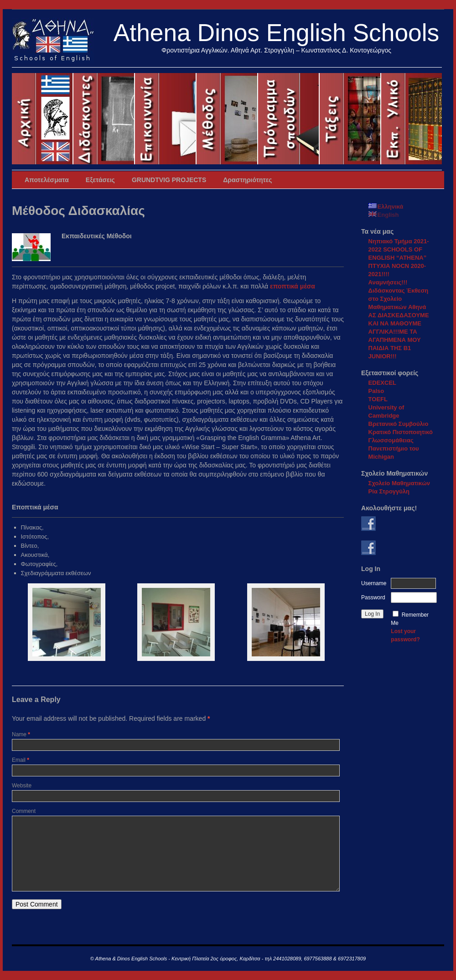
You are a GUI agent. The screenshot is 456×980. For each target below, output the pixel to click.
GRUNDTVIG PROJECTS (169, 180)
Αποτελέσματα (47, 180)
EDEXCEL (382, 383)
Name (21, 734)
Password (373, 597)
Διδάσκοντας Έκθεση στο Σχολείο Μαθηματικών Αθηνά (399, 299)
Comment (24, 811)
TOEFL (378, 399)
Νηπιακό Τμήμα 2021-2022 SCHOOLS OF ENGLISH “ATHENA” (399, 249)
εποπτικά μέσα (293, 286)
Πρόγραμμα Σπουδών (289, 119)
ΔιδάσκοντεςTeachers (104, 119)
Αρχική (43, 119)
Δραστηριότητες (247, 180)
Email (21, 760)
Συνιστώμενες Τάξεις (350, 119)
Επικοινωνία (166, 119)
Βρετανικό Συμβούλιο (399, 424)
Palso (376, 391)
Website (22, 786)
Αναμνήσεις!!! (388, 282)
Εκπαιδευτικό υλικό (412, 119)
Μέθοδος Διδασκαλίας (227, 119)
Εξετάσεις (100, 180)
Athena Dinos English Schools (276, 33)
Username (374, 583)
